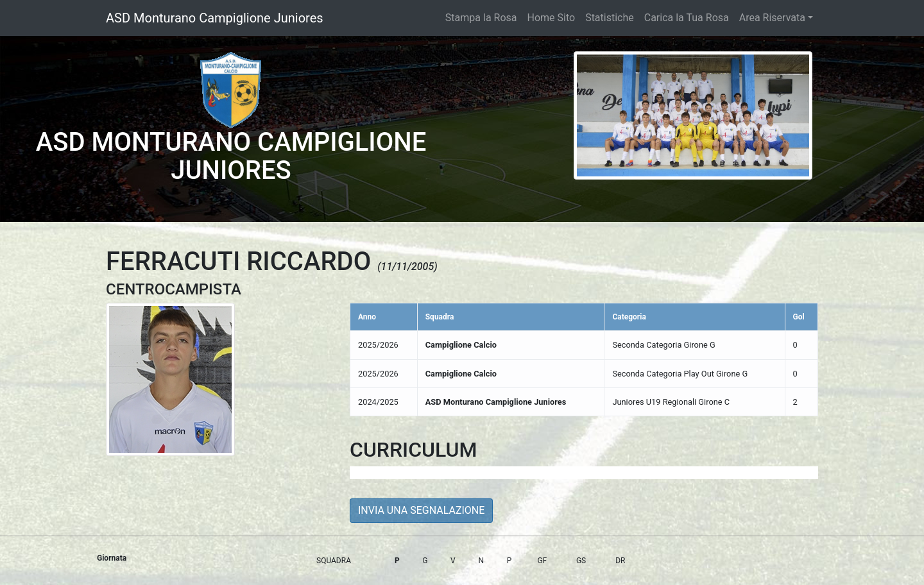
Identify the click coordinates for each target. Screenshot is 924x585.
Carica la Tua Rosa (687, 18)
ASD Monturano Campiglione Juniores (215, 18)
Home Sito (552, 18)
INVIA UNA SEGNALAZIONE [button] (421, 510)
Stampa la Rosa (481, 18)
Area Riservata (772, 18)
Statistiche (610, 18)
